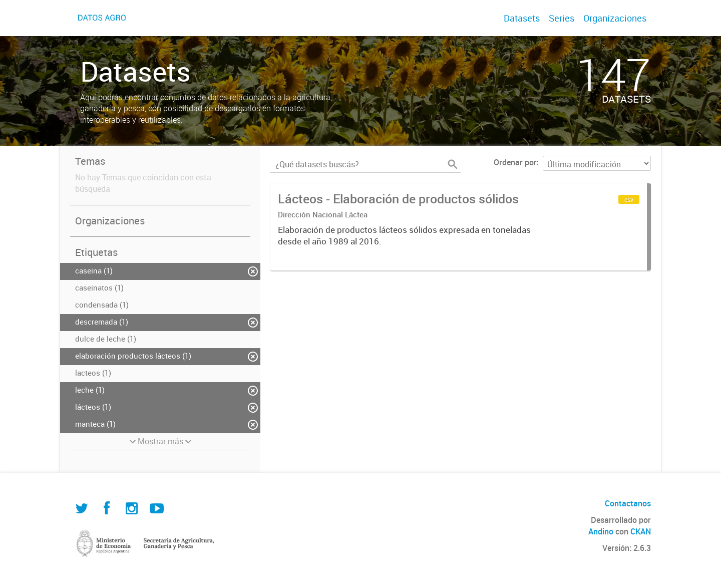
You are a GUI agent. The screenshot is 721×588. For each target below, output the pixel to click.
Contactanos (628, 503)
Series (562, 18)
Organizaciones (615, 18)
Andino (601, 531)
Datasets (522, 18)
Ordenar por (515, 162)
